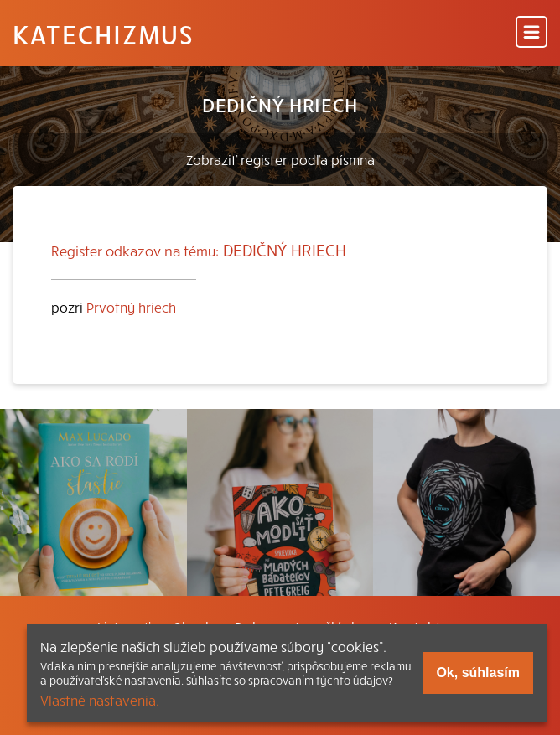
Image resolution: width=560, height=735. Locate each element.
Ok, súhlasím (478, 673)
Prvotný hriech (131, 307)
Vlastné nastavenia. (100, 700)
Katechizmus (103, 34)
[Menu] (531, 33)
